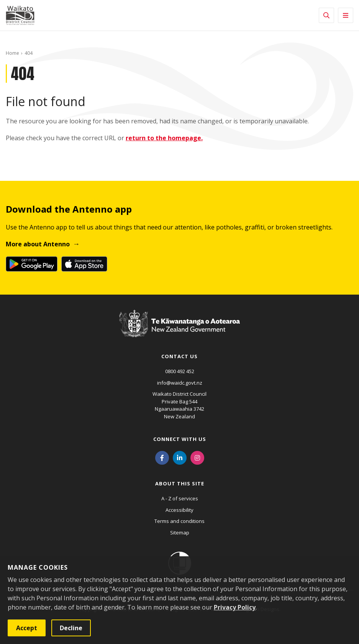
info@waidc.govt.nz (180, 383)
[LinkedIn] (180, 457)
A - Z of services (180, 498)
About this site (180, 483)
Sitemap (180, 533)
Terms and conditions (179, 521)
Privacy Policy (235, 607)
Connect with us (180, 439)
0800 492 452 (180, 371)
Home (12, 53)
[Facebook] (162, 457)
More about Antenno (38, 244)
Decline (71, 628)
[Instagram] (197, 457)
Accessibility (179, 510)
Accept (27, 628)
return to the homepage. (164, 138)
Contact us (179, 356)
